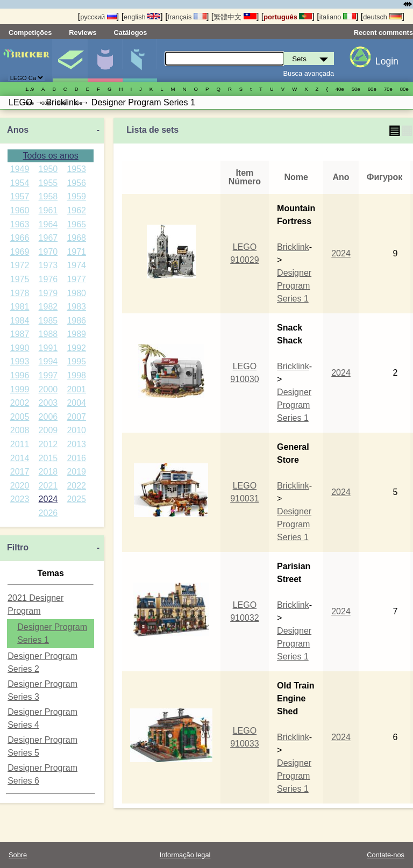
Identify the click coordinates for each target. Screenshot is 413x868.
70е (388, 89)
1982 (48, 307)
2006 (48, 417)
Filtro (18, 547)
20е (78, 103)
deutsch (382, 17)
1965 (76, 224)
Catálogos (131, 33)
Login (387, 61)
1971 (76, 252)
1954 (20, 183)
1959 (76, 196)
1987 (20, 334)
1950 (48, 169)
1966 (20, 238)
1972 (20, 265)
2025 (76, 499)
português (288, 17)
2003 (48, 403)
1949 (20, 169)
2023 (20, 499)
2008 (20, 430)
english (142, 17)
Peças (140, 61)
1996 (20, 375)
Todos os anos (51, 156)
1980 (76, 293)
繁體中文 (235, 17)
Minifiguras (105, 61)
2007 (76, 417)
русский (98, 17)
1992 (76, 348)
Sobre (18, 855)
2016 (76, 458)
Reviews (83, 33)
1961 (48, 210)
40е (340, 89)
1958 (48, 196)
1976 (48, 279)
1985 (48, 321)
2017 (20, 472)
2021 (48, 486)
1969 (20, 252)
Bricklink (293, 247)
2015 (48, 458)
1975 (20, 279)
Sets (70, 61)
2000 (48, 389)
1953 (76, 169)
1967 (48, 238)
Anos (18, 130)
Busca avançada (309, 73)
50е (356, 89)
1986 (76, 321)
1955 (48, 183)
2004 (76, 403)
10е (62, 103)
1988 (48, 334)
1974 (76, 265)
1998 (76, 375)
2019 (76, 472)
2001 (76, 389)
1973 (48, 265)
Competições (30, 33)
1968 (76, 238)
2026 (48, 513)
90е (30, 103)
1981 (20, 307)
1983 (76, 307)
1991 (48, 348)
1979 (48, 293)
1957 (20, 196)
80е (404, 89)
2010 (76, 430)
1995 (76, 361)
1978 (20, 293)
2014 (20, 458)
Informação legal (185, 855)
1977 (76, 279)
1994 (48, 361)
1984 (20, 321)
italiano (338, 17)
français (187, 17)
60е (372, 89)
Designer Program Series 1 (294, 286)
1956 (76, 183)
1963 (20, 224)
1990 (20, 348)
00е (46, 103)
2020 (20, 486)
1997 (48, 375)
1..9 (30, 89)
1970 (48, 252)
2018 (48, 472)
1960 (20, 210)
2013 (76, 444)
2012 (48, 444)
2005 (20, 417)
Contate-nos (386, 855)
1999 (20, 389)
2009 (48, 430)
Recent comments (383, 33)
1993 (20, 361)
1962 (76, 210)
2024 (48, 499)
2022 (76, 486)
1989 (76, 334)
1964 (48, 224)
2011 (20, 444)
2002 (20, 403)
